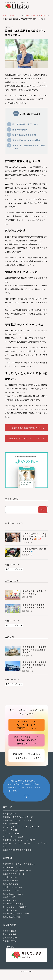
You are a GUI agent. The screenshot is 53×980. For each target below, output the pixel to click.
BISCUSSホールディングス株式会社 (19, 864)
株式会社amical (10, 877)
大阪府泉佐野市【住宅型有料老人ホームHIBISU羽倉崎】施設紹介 (35, 665)
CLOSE (35, 114)
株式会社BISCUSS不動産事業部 (17, 850)
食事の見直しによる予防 (24, 135)
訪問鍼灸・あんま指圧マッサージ (18, 817)
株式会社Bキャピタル (12, 887)
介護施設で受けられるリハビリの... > (27, 438)
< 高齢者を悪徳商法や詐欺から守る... (26, 428)
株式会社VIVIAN (10, 910)
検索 (43, 510)
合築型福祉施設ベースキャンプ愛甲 (19, 840)
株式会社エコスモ (11, 890)
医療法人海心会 (10, 934)
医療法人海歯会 (10, 938)
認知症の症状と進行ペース (25, 124)
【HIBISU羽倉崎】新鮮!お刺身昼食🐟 (34, 550)
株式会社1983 (9, 897)
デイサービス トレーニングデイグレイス (21, 827)
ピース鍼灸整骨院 (11, 823)
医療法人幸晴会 (10, 941)
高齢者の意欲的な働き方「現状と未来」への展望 (34, 606)
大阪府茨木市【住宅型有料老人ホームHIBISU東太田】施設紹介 (35, 650)
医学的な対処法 (20, 129)
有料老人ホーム (10, 814)
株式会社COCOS (10, 881)
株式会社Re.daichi (11, 867)
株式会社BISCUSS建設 (13, 904)
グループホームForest (13, 837)
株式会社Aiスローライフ (14, 874)
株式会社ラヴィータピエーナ (16, 914)
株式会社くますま (11, 884)
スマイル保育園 (10, 830)
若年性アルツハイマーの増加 (26, 140)
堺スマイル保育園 (11, 833)
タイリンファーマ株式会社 (15, 907)
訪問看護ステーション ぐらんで (17, 820)
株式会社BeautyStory (13, 894)
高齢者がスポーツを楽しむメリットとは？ (35, 592)
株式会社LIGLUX (10, 900)
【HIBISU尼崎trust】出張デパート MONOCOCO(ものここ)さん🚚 (35, 536)
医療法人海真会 (10, 931)
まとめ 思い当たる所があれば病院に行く (29, 147)
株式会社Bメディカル (12, 917)
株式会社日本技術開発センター (17, 871)
